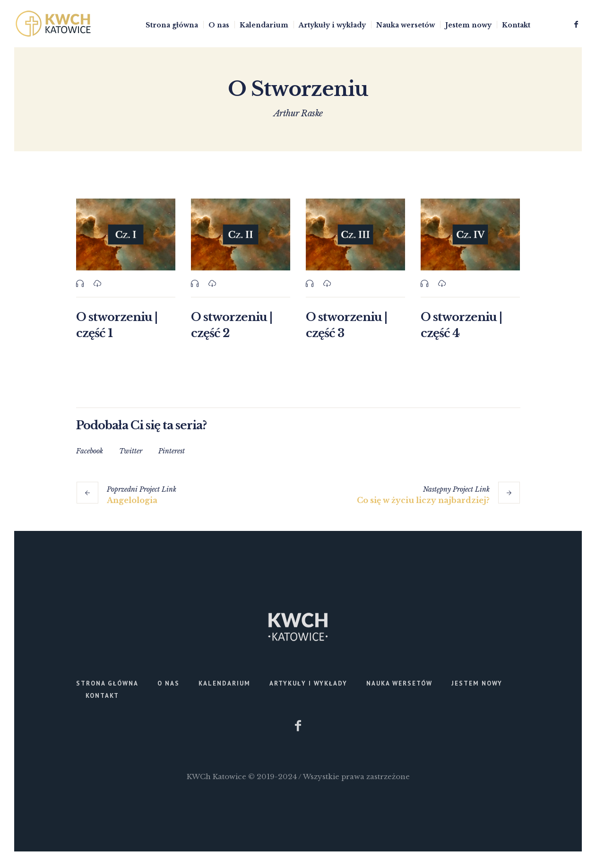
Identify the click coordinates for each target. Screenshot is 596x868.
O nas (168, 683)
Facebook (90, 451)
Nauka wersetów (399, 683)
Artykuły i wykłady (308, 683)
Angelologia (132, 500)
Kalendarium (225, 683)
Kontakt (102, 696)
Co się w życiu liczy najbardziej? (423, 500)
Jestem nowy (477, 683)
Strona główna (107, 683)
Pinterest (172, 451)
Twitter (131, 451)
